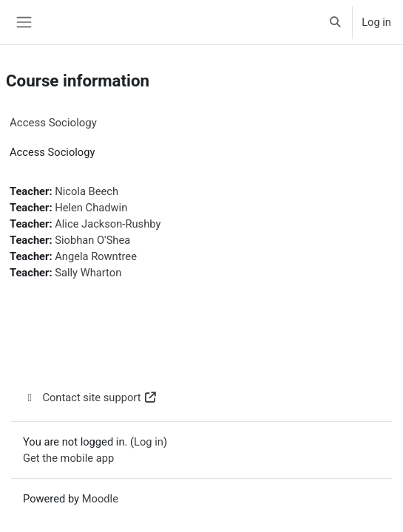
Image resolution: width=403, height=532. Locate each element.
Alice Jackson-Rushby (108, 224)
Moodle (100, 499)
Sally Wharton (88, 273)
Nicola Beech (87, 191)
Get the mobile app (68, 458)
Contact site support (90, 398)
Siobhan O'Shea (92, 240)
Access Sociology (53, 123)
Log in (376, 22)
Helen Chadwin (91, 208)
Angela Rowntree (96, 256)
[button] (336, 22)
